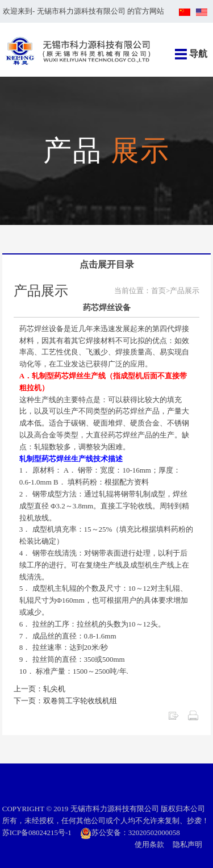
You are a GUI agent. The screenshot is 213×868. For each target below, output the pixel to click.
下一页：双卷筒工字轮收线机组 (65, 701)
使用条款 (149, 844)
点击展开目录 (107, 264)
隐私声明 (187, 844)
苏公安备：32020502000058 (130, 832)
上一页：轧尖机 (39, 689)
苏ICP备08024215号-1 (37, 832)
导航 (198, 54)
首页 (158, 291)
